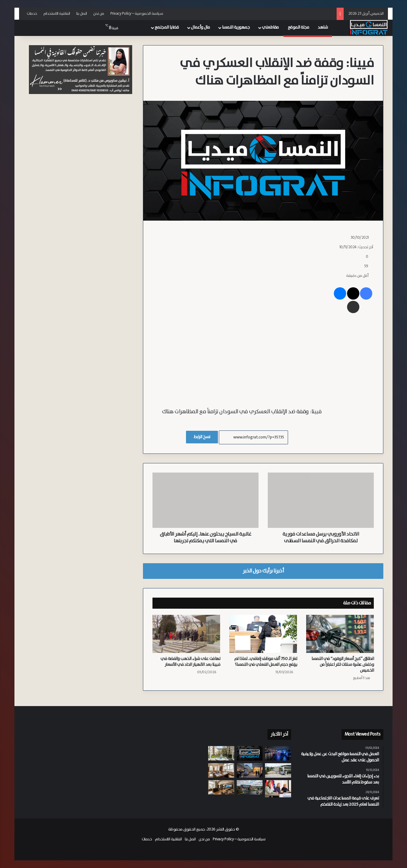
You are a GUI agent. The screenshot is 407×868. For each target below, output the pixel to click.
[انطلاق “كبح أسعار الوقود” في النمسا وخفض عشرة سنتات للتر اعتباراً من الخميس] (340, 634)
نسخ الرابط (202, 437)
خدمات (32, 14)
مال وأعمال (200, 27)
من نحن (99, 14)
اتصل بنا (82, 14)
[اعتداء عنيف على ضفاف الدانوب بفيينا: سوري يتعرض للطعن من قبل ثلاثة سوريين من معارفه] (278, 753)
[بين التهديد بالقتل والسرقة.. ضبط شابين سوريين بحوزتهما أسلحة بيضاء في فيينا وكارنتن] (250, 770)
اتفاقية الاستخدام (57, 14)
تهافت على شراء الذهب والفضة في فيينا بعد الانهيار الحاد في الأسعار (190, 662)
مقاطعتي (270, 27)
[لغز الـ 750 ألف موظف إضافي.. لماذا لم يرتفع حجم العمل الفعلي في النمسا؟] (263, 634)
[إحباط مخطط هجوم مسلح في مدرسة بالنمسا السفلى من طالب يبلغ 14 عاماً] (278, 770)
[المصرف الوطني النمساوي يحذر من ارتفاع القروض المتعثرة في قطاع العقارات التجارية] (221, 787)
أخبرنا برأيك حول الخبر (263, 571)
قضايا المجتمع (167, 27)
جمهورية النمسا (236, 27)
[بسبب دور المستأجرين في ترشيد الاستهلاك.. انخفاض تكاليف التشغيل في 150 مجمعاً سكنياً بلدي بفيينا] (221, 753)
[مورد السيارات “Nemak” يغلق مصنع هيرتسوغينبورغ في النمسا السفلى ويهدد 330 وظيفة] (250, 787)
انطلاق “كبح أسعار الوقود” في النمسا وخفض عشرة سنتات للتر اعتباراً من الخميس (343, 665)
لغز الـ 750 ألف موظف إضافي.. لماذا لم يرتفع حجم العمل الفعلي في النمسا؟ (266, 662)
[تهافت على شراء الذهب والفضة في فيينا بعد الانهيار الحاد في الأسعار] (186, 634)
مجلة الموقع (298, 27)
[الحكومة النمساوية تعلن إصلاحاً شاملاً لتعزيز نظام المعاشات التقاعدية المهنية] (278, 789)
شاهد (323, 27)
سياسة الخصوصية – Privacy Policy (137, 14)
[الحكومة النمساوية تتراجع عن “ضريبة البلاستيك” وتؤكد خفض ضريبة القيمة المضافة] (221, 770)
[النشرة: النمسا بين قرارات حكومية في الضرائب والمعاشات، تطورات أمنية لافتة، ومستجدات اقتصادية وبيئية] (250, 753)
